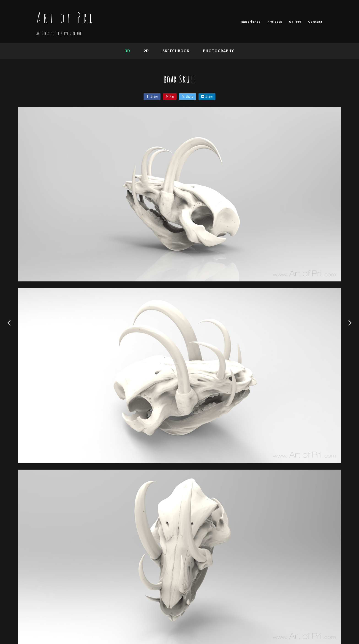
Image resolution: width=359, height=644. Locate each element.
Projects (275, 22)
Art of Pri (65, 18)
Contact (315, 22)
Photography (219, 51)
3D (128, 51)
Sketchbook (176, 51)
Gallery (295, 22)
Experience (251, 22)
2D (146, 51)
